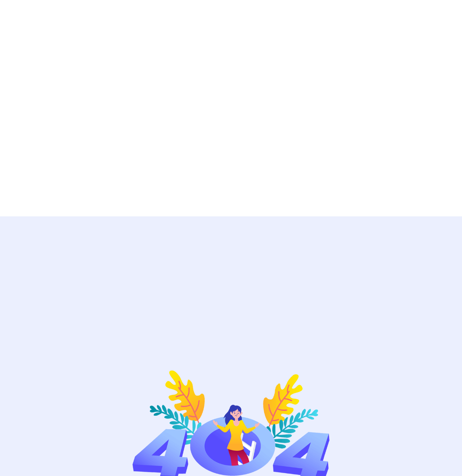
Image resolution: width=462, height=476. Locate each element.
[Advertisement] (217, 108)
